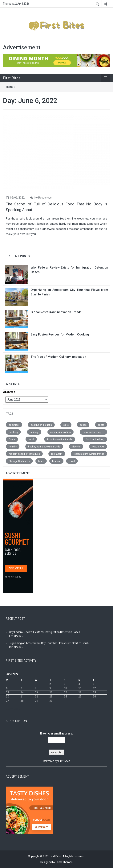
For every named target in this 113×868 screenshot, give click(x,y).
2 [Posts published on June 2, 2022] (50, 684)
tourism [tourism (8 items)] (56, 461)
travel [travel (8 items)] (72, 461)
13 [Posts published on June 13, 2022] (7, 692)
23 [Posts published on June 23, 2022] (51, 697)
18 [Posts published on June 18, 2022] (80, 692)
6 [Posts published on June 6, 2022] (7, 688)
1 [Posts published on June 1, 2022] (36, 684)
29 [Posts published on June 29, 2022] (36, 701)
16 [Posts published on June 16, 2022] (51, 692)
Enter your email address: (56, 734)
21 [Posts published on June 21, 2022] (22, 697)
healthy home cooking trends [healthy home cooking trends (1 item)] (44, 447)
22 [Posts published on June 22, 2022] (36, 697)
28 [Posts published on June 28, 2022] (22, 701)
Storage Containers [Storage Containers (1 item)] (19, 461)
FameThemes (64, 862)
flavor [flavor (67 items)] (12, 439)
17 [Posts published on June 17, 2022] (65, 692)
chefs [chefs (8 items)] (101, 425)
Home (10, 87)
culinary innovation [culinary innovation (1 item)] (61, 432)
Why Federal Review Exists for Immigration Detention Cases (44, 632)
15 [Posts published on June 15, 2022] (36, 692)
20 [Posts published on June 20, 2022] (7, 697)
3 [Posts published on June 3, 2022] (65, 684)
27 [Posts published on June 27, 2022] (7, 701)
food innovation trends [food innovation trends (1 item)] (60, 439)
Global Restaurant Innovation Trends (56, 312)
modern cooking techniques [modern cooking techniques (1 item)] (24, 454)
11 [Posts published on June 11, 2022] (80, 688)
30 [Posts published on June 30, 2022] (51, 701)
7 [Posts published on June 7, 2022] (21, 688)
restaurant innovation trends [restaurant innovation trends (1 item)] (89, 454)
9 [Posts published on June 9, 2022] (50, 688)
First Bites (12, 78)
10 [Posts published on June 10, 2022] (65, 688)
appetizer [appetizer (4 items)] (14, 425)
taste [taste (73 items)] (41, 461)
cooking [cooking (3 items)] (13, 432)
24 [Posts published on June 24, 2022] (65, 697)
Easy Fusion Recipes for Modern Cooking (60, 334)
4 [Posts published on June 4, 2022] (79, 684)
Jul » (17, 709)
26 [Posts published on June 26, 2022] (94, 697)
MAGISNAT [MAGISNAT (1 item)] (98, 447)
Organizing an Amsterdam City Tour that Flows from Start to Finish (49, 643)
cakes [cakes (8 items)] (83, 425)
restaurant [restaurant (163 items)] (57, 454)
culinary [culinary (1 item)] (34, 432)
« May (9, 709)
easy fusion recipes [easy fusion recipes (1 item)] (93, 432)
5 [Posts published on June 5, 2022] (94, 684)
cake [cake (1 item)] (66, 425)
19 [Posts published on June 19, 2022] (94, 692)
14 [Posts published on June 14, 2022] (22, 692)
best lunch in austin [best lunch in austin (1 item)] (41, 425)
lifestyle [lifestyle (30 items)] (76, 447)
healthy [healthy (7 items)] (13, 447)
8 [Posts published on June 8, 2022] (36, 688)
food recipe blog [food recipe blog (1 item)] (95, 439)
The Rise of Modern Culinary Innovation (58, 357)
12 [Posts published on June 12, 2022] (94, 688)
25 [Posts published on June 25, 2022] (80, 697)
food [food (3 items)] (31, 439)
